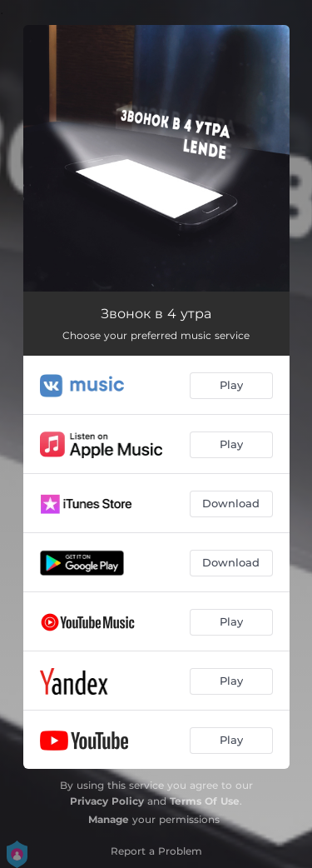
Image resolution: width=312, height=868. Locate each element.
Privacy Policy (107, 801)
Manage (109, 819)
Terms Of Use (205, 801)
